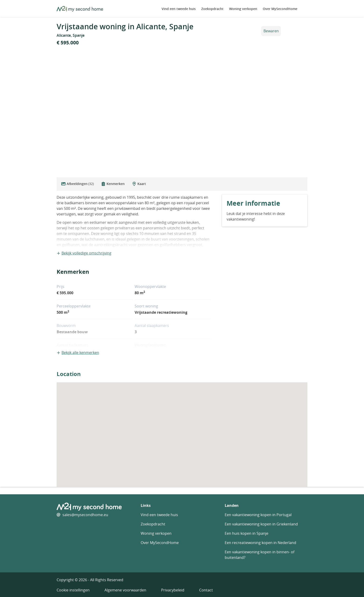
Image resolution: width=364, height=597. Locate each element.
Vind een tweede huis (179, 9)
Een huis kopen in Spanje (247, 533)
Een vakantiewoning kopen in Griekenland (261, 524)
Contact (206, 590)
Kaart (139, 184)
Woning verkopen (243, 9)
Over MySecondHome (280, 9)
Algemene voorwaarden (125, 590)
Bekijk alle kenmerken (78, 353)
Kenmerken (113, 184)
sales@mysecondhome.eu (85, 515)
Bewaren (271, 31)
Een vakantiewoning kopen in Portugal (258, 515)
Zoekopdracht (212, 9)
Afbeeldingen (78, 184)
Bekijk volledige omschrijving (84, 253)
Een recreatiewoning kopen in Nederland (260, 543)
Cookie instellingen (73, 590)
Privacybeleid (173, 590)
